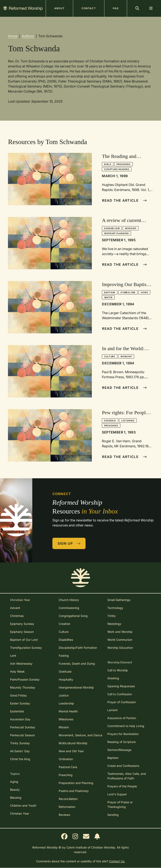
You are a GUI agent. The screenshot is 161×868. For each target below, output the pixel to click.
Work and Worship (120, 632)
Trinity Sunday (20, 743)
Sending (113, 815)
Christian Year (20, 813)
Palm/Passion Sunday (25, 679)
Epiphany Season (22, 632)
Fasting (64, 656)
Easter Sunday (20, 703)
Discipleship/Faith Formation (78, 648)
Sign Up (69, 543)
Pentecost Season (22, 735)
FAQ (116, 8)
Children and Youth (23, 805)
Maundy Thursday (23, 687)
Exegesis (110, 420)
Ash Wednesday (21, 664)
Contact (89, 8)
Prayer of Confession (122, 702)
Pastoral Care (68, 767)
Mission (64, 727)
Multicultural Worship (73, 743)
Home (13, 36)
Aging (14, 782)
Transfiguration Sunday (26, 648)
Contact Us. (117, 861)
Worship (131, 228)
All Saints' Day (20, 751)
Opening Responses (121, 686)
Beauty (15, 790)
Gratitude (65, 671)
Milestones (66, 719)
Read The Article (124, 200)
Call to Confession (120, 694)
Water (108, 297)
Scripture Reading (117, 169)
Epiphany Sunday (22, 624)
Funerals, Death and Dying (77, 664)
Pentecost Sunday (23, 727)
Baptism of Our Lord (24, 640)
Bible (108, 164)
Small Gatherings (119, 600)
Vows (144, 292)
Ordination (66, 759)
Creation (64, 624)
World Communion (120, 640)
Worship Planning (116, 233)
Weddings (114, 624)
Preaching (123, 164)
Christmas (17, 616)
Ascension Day (20, 719)
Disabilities (66, 640)
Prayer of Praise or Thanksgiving (120, 804)
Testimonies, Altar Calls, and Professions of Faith (127, 776)
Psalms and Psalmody (74, 791)
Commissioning (69, 608)
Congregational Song (73, 616)
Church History (69, 600)
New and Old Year (71, 751)
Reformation (67, 807)
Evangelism (112, 228)
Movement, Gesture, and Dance (80, 735)
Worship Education (120, 648)
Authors (28, 36)
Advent (15, 608)
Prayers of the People (122, 786)
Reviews (64, 815)
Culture (110, 356)
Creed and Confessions (123, 766)
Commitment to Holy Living (126, 726)
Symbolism (128, 292)
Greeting (113, 678)
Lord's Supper (117, 794)
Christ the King (20, 759)
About (59, 8)
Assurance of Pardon (122, 718)
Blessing (16, 798)
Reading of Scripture (121, 742)
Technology (115, 608)
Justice (64, 695)
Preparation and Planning (76, 783)
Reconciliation (68, 799)
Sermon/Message (119, 750)
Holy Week (17, 671)
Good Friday (18, 695)
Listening (128, 420)
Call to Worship (118, 670)
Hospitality (66, 679)
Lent (13, 656)
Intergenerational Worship (76, 687)
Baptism (110, 292)
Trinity (112, 616)
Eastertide (17, 711)
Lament (112, 710)
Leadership (66, 703)
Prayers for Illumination (123, 734)
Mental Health (68, 711)
